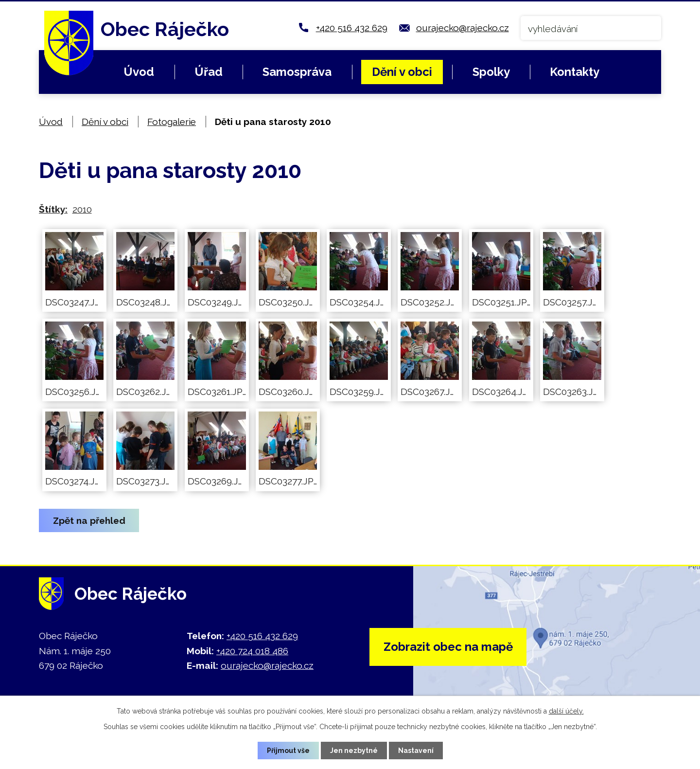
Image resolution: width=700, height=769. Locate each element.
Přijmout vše (288, 751)
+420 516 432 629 (352, 28)
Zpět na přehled (89, 520)
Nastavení (416, 751)
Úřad (209, 72)
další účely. (566, 711)
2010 (82, 209)
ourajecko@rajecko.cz (463, 28)
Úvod (139, 72)
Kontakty (575, 72)
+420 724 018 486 (252, 651)
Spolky (491, 72)
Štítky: (53, 209)
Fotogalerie (172, 122)
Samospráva (297, 72)
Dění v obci (402, 72)
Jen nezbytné (354, 751)
